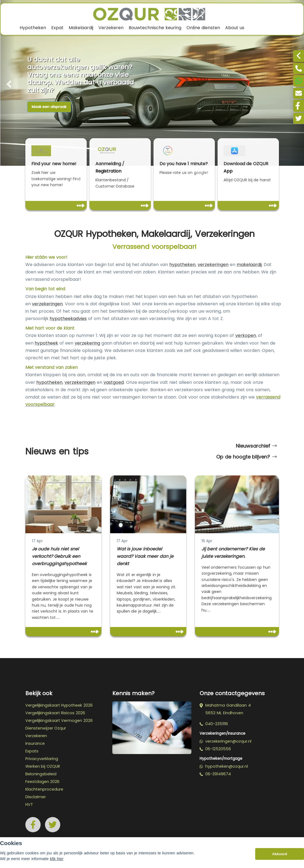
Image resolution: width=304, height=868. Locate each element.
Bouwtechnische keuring (155, 28)
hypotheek (46, 343)
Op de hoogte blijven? (246, 457)
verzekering (87, 343)
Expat (57, 28)
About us (235, 28)
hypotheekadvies (68, 319)
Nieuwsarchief (256, 446)
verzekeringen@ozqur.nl (225, 741)
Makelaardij (81, 28)
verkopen (246, 335)
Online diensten (203, 28)
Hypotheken (33, 28)
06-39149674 (215, 774)
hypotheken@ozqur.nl (224, 766)
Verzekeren (111, 28)
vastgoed (114, 382)
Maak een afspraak (49, 107)
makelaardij (249, 265)
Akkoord (280, 854)
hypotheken (182, 265)
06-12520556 (215, 749)
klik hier (57, 859)
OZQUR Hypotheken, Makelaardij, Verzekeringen (155, 234)
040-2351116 (214, 724)
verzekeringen (213, 265)
